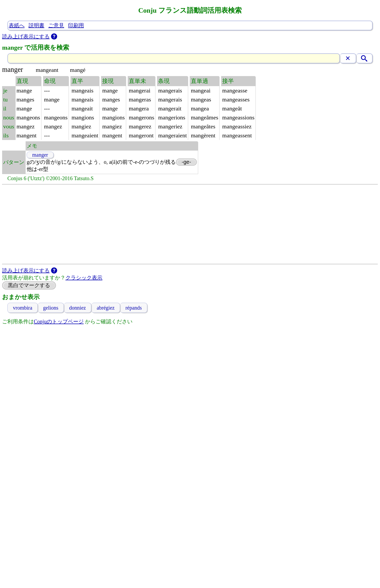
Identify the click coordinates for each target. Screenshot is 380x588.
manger (40, 155)
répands (134, 308)
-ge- (187, 162)
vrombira (23, 308)
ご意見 (56, 25)
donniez (77, 308)
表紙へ (17, 25)
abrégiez (106, 308)
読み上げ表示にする (26, 36)
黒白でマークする (29, 285)
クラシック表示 (84, 278)
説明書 (36, 25)
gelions (51, 308)
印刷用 (76, 25)
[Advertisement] (190, 224)
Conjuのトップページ (59, 321)
